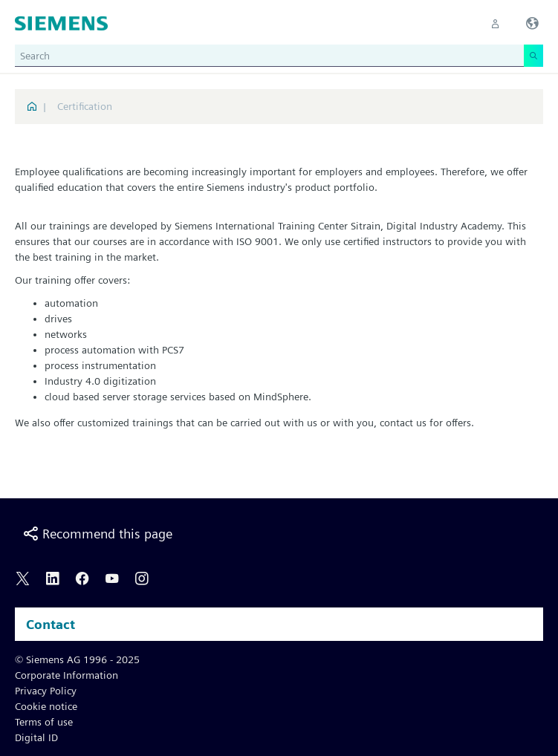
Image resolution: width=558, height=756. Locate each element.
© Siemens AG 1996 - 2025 (77, 659)
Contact (51, 624)
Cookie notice (46, 706)
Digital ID (36, 737)
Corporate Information (66, 675)
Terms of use (44, 722)
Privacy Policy (46, 691)
